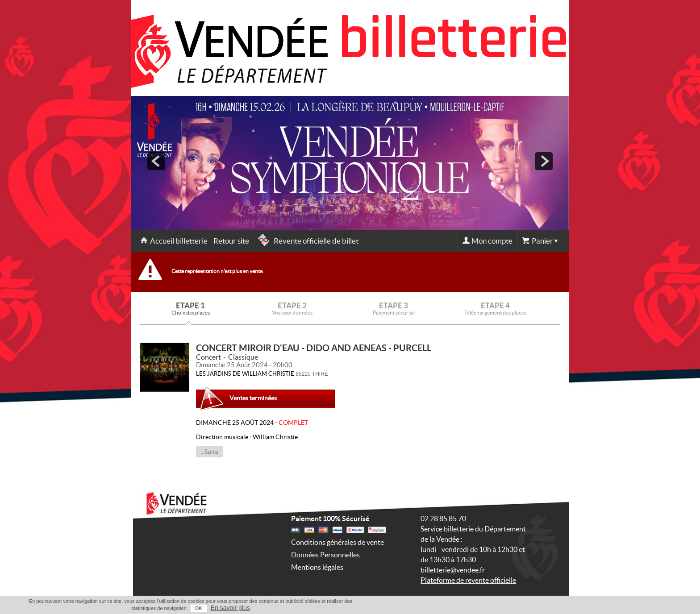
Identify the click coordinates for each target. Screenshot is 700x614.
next (544, 161)
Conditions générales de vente (337, 542)
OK (199, 608)
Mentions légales (317, 567)
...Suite (209, 452)
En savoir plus (230, 608)
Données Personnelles (325, 555)
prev (156, 161)
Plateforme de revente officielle (468, 580)
